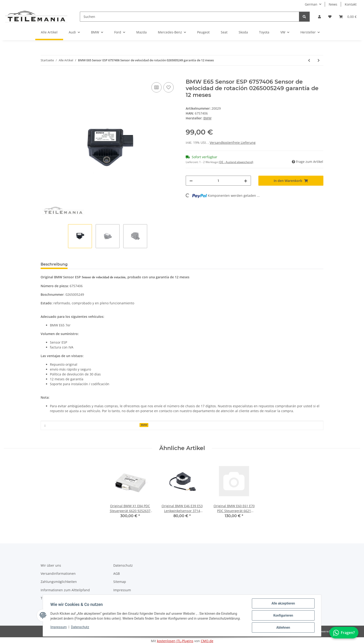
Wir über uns (51, 565)
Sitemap (120, 582)
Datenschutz (80, 627)
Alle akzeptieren (283, 603)
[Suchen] (190, 17)
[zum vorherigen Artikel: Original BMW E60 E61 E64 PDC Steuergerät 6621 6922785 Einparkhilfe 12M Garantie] (309, 60)
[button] (319, 17)
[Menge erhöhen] (246, 181)
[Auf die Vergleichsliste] (156, 87)
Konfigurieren (283, 615)
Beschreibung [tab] (54, 264)
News (333, 4)
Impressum (58, 627)
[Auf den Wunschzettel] (169, 87)
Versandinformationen (58, 573)
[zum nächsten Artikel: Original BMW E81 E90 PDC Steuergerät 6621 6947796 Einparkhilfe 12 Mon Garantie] (319, 60)
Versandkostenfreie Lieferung (233, 143)
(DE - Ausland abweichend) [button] (236, 162)
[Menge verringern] (191, 181)
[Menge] (218, 181)
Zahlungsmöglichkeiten (59, 582)
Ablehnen (283, 628)
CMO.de (207, 641)
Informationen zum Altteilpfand (65, 590)
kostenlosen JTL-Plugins (175, 641)
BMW (144, 425)
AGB (117, 573)
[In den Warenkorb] (44, 76)
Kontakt (351, 4)
